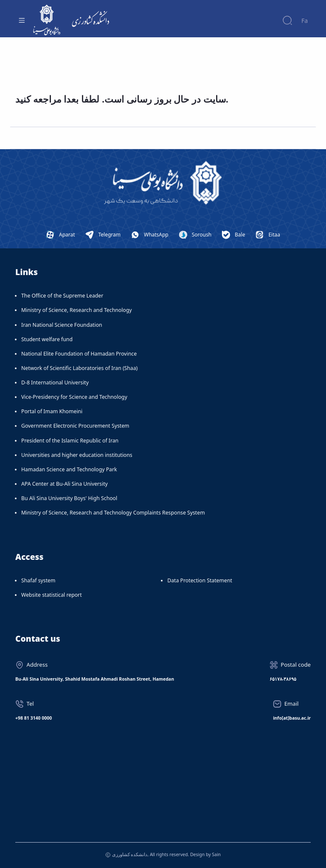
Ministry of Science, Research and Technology (77, 310)
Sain (216, 854)
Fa (305, 21)
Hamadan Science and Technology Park (69, 469)
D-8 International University (55, 383)
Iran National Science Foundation (62, 325)
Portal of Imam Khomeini (52, 411)
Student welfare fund (47, 339)
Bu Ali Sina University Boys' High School (69, 498)
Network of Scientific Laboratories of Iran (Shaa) (79, 368)
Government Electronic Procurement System (75, 426)
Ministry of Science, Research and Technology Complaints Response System (113, 513)
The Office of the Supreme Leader (62, 296)
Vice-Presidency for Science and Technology (74, 397)
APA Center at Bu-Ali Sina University (65, 484)
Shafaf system (38, 580)
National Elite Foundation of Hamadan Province (79, 354)
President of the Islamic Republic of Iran (70, 441)
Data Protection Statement (200, 580)
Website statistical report (52, 595)
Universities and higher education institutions (77, 455)
